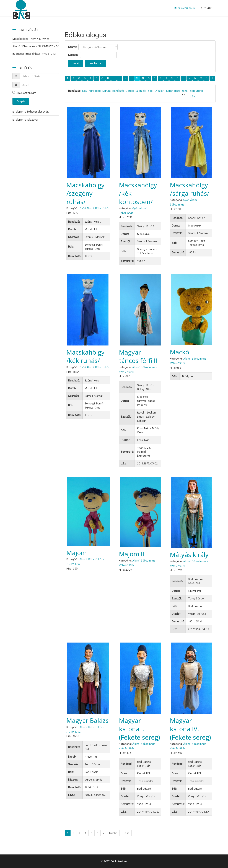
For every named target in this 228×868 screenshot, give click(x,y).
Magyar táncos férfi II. (139, 356)
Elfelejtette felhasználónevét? (31, 111)
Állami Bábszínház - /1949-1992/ (36, 46)
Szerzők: (141, 91)
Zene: (185, 91)
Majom (77, 553)
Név (85, 91)
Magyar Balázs (88, 720)
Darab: (130, 91)
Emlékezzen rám (24, 93)
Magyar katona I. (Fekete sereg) (139, 729)
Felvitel (206, 8)
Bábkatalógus (185, 8)
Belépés (21, 101)
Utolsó (125, 833)
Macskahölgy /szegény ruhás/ (85, 193)
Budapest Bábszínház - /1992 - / (34, 54)
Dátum (107, 91)
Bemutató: (196, 91)
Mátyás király (189, 555)
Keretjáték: (173, 91)
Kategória (95, 91)
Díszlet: (160, 91)
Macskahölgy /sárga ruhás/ (190, 189)
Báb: (151, 91)
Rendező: (118, 91)
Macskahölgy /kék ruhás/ (85, 356)
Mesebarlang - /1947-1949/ (31, 39)
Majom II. (132, 554)
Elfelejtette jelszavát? (26, 119)
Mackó (180, 352)
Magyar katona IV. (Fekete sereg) (190, 729)
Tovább (113, 833)
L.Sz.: (193, 96)
